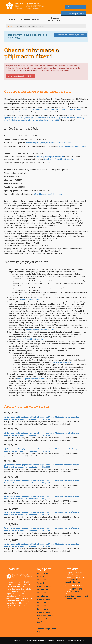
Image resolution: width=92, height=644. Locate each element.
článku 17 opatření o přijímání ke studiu (31, 379)
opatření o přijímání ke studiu (30, 300)
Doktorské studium (45, 616)
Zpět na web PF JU (76, 7)
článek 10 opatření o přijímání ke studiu (40, 330)
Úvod (12, 19)
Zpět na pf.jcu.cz (44, 632)
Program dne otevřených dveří (71, 35)
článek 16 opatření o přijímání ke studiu (59, 159)
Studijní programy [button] (30, 19)
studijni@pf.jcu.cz (79, 591)
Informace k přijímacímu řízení (54, 19)
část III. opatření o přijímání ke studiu (30, 339)
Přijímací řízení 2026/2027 (20, 76)
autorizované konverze (62, 362)
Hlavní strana (42, 573)
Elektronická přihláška (74, 14)
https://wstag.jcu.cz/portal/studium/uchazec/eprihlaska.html (49, 143)
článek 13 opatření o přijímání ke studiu (72, 146)
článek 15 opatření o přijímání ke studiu (49, 157)
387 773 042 (77, 589)
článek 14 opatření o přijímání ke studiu (48, 194)
